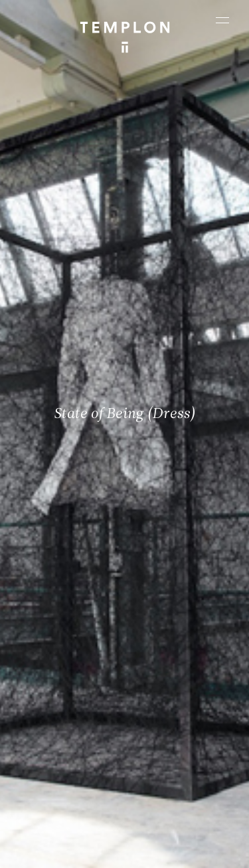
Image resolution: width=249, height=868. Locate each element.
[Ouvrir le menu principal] (222, 20)
